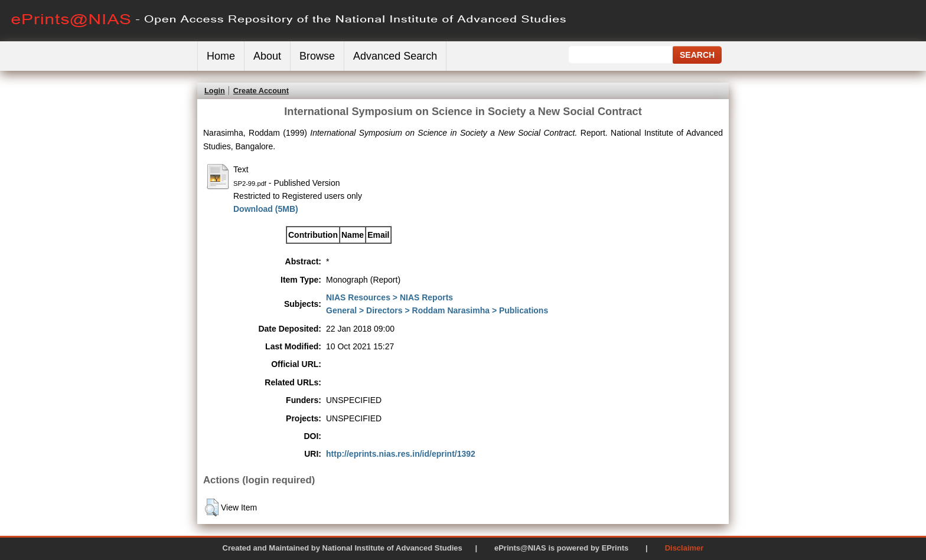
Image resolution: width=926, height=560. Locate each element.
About (267, 56)
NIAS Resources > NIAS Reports (389, 297)
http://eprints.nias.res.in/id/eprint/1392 (401, 454)
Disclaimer (684, 548)
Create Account (261, 91)
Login (215, 91)
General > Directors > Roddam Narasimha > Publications (437, 310)
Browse (317, 56)
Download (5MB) (266, 209)
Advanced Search (395, 56)
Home (221, 56)
